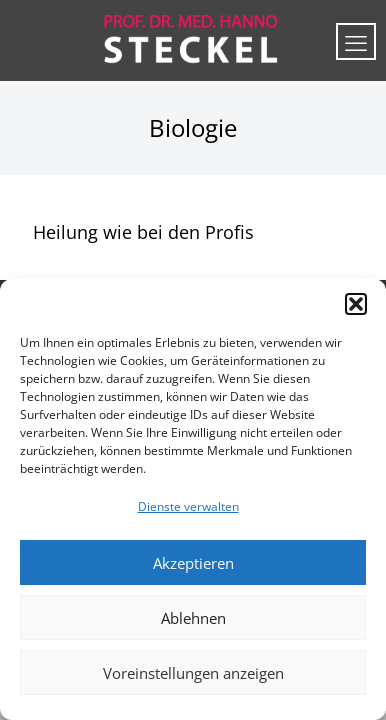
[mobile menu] (356, 41)
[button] (356, 304)
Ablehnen (193, 618)
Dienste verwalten (188, 506)
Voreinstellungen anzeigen (193, 673)
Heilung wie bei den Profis (143, 232)
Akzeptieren (193, 563)
